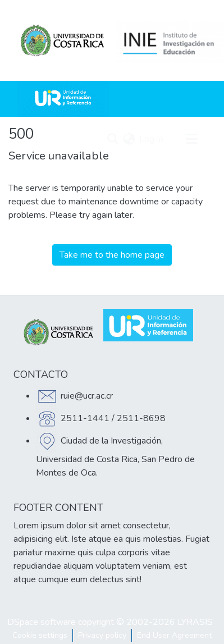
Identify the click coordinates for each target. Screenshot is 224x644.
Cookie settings (40, 635)
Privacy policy (102, 635)
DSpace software (42, 622)
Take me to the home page (112, 255)
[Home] (63, 99)
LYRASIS (195, 622)
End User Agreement (174, 635)
